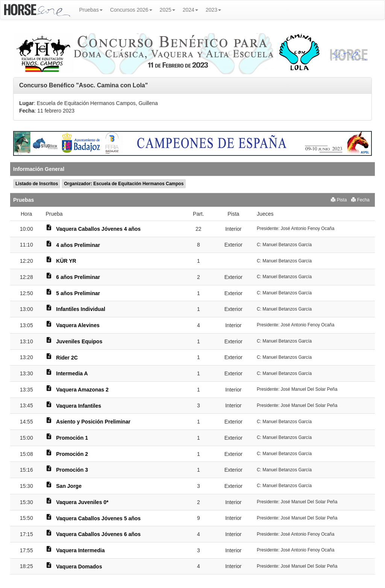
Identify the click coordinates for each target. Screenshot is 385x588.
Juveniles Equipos (79, 341)
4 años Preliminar (78, 245)
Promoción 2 (72, 454)
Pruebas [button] (91, 10)
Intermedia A (72, 373)
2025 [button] (167, 10)
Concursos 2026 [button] (131, 10)
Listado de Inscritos (37, 184)
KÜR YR (66, 261)
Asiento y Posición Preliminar (93, 422)
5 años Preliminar (78, 293)
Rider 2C (67, 358)
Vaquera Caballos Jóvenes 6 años (98, 534)
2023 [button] (213, 10)
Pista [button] (339, 200)
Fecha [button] (360, 200)
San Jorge (69, 486)
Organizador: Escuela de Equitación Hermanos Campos (124, 184)
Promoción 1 (72, 438)
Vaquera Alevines (78, 325)
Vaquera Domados (79, 567)
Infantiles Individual (81, 309)
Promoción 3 (72, 470)
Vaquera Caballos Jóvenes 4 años (98, 229)
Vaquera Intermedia (80, 550)
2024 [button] (190, 10)
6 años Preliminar (78, 277)
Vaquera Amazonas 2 (82, 390)
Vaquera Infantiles (79, 406)
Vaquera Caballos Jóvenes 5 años (98, 518)
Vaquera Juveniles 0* (82, 502)
